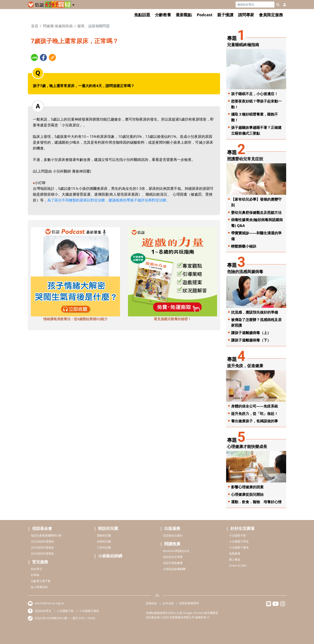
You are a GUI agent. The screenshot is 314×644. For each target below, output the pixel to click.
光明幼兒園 (104, 541)
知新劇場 (235, 553)
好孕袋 (35, 575)
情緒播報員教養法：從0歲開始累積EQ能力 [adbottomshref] (75, 319)
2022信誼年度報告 (42, 541)
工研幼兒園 (104, 547)
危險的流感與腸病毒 (245, 272)
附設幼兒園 (108, 528)
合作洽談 (168, 603)
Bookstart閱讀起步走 (176, 551)
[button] (73, 4)
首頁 (35, 26)
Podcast (205, 15)
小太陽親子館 (238, 535)
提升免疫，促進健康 (245, 366)
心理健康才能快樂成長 (247, 446)
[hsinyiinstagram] (283, 605)
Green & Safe (238, 565)
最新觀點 (184, 15)
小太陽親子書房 (239, 547)
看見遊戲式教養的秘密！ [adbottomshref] (173, 319)
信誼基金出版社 (173, 535)
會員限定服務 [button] (271, 15)
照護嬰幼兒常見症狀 (245, 159)
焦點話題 (142, 15)
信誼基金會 (42, 528)
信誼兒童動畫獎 (173, 563)
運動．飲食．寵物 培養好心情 (256, 502)
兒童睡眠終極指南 (243, 45)
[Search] (255, 5)
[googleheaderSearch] (278, 5)
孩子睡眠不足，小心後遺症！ (255, 94)
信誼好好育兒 (43, 611)
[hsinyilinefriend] (269, 605)
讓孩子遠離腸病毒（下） (251, 340)
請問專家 (246, 15)
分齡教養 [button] (163, 15)
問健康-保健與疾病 (58, 26)
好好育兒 (36, 569)
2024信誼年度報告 (42, 553)
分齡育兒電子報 (41, 581)
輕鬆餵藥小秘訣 (244, 246)
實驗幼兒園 (104, 535)
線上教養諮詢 (39, 587)
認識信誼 (151, 603)
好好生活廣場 (242, 528)
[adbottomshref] (75, 271)
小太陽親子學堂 (239, 541)
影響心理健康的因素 (247, 487)
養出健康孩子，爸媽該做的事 (255, 421)
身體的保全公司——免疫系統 (255, 406)
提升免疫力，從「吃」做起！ (255, 413)
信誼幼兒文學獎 (173, 557)
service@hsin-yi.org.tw (49, 603)
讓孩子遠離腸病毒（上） (251, 333)
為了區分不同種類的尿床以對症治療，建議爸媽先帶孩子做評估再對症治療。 (109, 200)
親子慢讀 (225, 15)
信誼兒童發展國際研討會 (46, 535)
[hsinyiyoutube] (276, 605)
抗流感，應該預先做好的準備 (255, 312)
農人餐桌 (235, 559)
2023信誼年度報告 (42, 547)
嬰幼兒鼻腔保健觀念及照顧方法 (256, 212)
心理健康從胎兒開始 (247, 494)
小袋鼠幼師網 (110, 556)
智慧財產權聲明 (189, 603)
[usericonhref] (283, 5)
